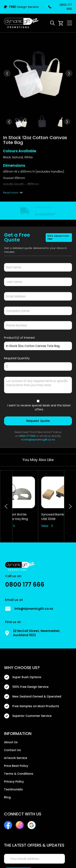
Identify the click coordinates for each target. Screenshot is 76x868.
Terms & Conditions (19, 774)
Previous (6, 506)
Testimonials (13, 789)
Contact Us (12, 750)
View (7, 526)
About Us (11, 742)
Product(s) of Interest (20, 338)
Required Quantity (17, 358)
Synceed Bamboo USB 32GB (55, 517)
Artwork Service (16, 758)
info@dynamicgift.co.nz (40, 440)
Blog (7, 797)
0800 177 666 (60, 7)
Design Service (21, 7)
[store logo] (21, 23)
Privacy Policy (14, 782)
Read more (11, 193)
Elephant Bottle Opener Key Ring (16, 517)
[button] (7, 73)
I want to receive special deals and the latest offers (39, 407)
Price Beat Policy (16, 766)
